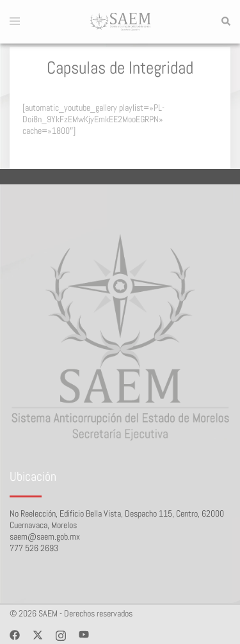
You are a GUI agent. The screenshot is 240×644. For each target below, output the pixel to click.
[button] (225, 22)
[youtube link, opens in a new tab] (84, 634)
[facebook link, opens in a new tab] (15, 634)
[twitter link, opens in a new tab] (38, 634)
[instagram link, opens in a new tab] (61, 634)
